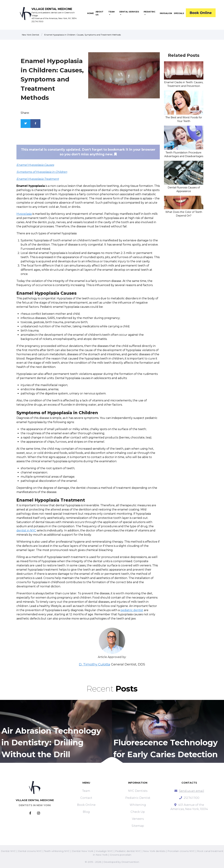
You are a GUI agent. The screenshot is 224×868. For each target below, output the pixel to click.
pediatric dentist (132, 610)
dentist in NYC (26, 530)
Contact (86, 798)
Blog (86, 812)
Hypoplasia (24, 214)
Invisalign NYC (104, 851)
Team (86, 791)
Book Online (86, 805)
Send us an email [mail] (192, 791)
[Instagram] (39, 813)
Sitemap (138, 826)
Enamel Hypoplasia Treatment (38, 179)
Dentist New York (83, 851)
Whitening (138, 805)
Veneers (138, 819)
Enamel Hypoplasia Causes (35, 165)
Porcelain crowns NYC (181, 851)
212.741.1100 (37, 21)
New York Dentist (31, 35)
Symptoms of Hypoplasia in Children (42, 172)
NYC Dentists (138, 791)
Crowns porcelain (121, 855)
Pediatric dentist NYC (128, 851)
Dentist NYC (8, 851)
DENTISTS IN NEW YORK (35, 805)
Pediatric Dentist (138, 798)
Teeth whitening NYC (57, 851)
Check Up (138, 812)
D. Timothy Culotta (94, 664)
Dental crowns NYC (30, 851)
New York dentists (154, 851)
